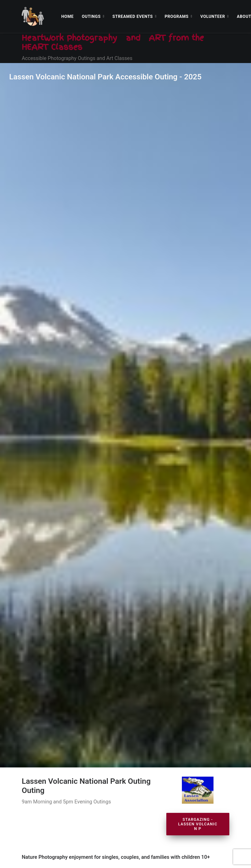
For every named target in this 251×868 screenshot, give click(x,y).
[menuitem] (67, 16)
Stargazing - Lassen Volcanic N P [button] (198, 243)
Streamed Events (135, 16)
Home (67, 16)
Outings (93, 16)
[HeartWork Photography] (33, 16)
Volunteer (215, 16)
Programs (178, 16)
